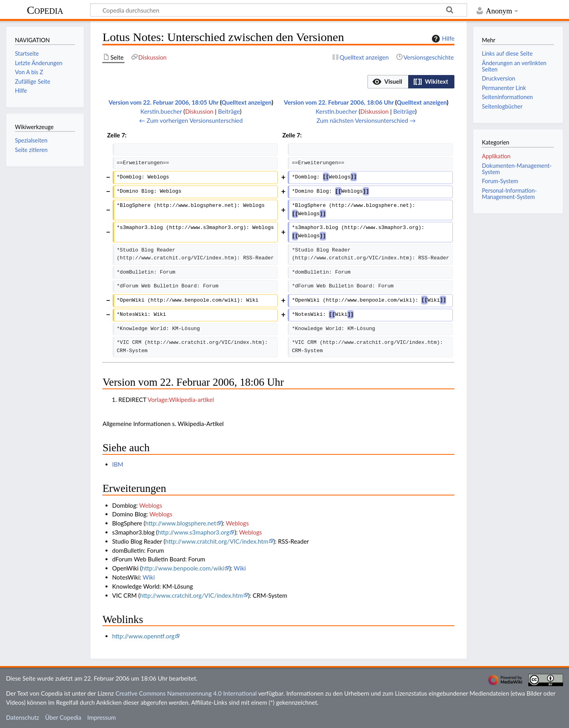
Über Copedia (63, 717)
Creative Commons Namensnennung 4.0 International (186, 693)
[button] (388, 82)
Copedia (45, 10)
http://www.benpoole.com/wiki (183, 568)
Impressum (102, 717)
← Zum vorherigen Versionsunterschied (191, 120)
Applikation (496, 156)
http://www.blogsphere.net (181, 523)
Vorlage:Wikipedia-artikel (181, 400)
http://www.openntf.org (143, 636)
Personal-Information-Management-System (509, 194)
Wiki (240, 568)
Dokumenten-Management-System (517, 169)
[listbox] (411, 82)
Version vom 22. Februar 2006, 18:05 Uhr (164, 102)
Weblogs (151, 505)
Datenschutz (23, 717)
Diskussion (199, 111)
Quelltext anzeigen (247, 102)
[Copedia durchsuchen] (279, 10)
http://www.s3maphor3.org (193, 532)
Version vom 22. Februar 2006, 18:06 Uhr (339, 102)
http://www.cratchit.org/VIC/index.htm (217, 541)
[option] (388, 82)
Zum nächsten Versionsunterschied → (366, 120)
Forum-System (500, 181)
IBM (118, 464)
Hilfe (442, 39)
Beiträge (229, 111)
